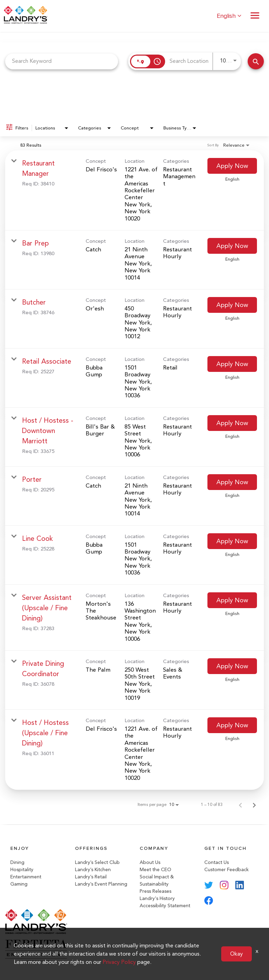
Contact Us (217, 862)
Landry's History (157, 898)
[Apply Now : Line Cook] (232, 541)
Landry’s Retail (91, 877)
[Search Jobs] (256, 61)
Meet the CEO (155, 870)
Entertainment (26, 877)
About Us (150, 862)
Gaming (19, 884)
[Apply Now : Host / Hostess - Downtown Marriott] (232, 423)
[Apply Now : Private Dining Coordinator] (232, 666)
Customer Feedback (227, 870)
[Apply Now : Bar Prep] (232, 246)
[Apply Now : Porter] (232, 482)
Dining (17, 862)
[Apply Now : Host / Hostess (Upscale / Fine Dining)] (232, 725)
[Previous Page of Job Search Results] (240, 805)
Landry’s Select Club (97, 862)
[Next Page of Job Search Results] (254, 805)
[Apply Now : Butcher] (232, 305)
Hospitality (22, 870)
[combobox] (62, 61)
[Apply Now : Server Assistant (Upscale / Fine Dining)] (232, 600)
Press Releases (155, 891)
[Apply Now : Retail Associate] (232, 364)
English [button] (229, 16)
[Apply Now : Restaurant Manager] (232, 166)
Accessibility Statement (165, 906)
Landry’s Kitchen (93, 870)
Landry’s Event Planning (101, 884)
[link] (134, 190)
